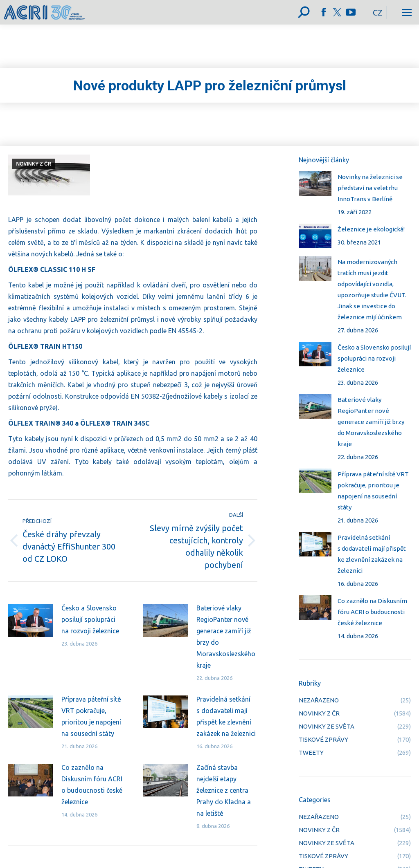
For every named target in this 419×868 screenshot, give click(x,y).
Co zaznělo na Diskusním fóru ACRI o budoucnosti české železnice (92, 785)
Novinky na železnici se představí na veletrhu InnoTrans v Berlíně (370, 188)
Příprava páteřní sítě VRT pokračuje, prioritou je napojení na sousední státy (91, 716)
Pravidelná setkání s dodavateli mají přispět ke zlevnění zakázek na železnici (226, 716)
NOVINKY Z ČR (34, 164)
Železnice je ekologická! (371, 229)
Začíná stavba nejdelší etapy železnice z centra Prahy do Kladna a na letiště (224, 790)
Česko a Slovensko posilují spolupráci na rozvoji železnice (90, 619)
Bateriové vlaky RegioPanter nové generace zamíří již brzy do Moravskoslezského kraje (226, 637)
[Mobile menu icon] (407, 12)
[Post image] (31, 621)
